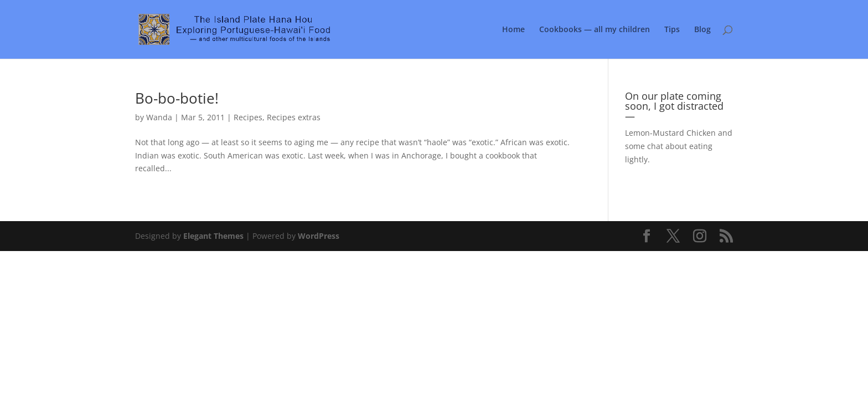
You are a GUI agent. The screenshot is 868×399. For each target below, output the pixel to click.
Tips (672, 30)
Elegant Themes (213, 236)
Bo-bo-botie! (177, 98)
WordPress (319, 236)
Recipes (248, 117)
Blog (702, 30)
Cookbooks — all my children (595, 30)
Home (513, 30)
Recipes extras (294, 117)
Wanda (159, 117)
